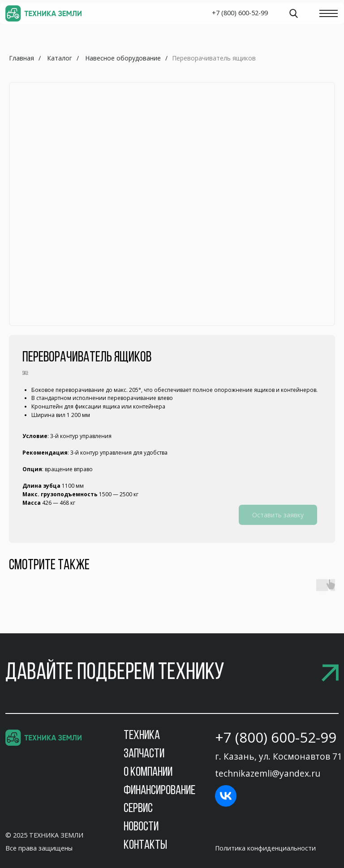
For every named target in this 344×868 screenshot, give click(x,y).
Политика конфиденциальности (265, 848)
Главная (21, 58)
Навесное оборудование (123, 58)
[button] (172, 673)
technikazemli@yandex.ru (268, 773)
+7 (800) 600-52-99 (276, 737)
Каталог (60, 58)
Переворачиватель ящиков (214, 58)
